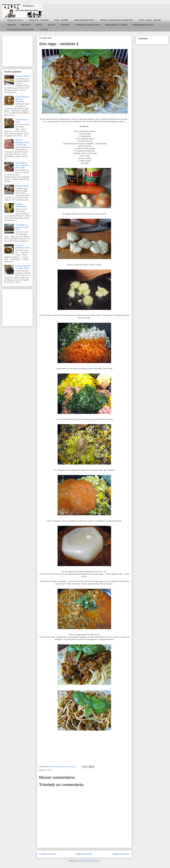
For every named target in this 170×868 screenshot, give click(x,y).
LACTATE (44, 30)
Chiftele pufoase (22, 186)
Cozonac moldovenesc (21, 205)
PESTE (39, 25)
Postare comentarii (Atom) (90, 861)
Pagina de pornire (15, 20)
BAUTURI (65, 25)
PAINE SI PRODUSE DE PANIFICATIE (117, 20)
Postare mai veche (121, 854)
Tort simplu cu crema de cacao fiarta (22, 227)
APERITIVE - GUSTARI (39, 20)
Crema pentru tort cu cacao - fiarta (23, 267)
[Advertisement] (18, 50)
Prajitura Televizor (23, 76)
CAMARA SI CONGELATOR (87, 25)
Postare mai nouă (47, 854)
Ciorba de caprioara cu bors (23, 246)
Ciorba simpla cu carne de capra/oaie (22, 99)
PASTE (49, 770)
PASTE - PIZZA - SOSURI (150, 20)
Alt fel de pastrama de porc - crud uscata (23, 142)
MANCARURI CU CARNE (116, 25)
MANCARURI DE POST (84, 20)
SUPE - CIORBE (61, 20)
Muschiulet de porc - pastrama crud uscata (22, 165)
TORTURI (11, 25)
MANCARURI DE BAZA (143, 25)
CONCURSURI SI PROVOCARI (21, 30)
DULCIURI (26, 25)
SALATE (51, 25)
